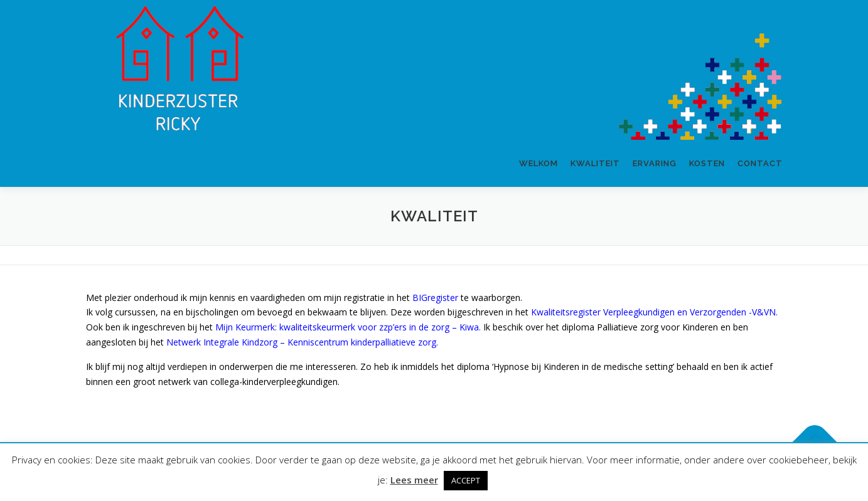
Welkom (538, 163)
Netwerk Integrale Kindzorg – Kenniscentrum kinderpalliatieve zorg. (302, 342)
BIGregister (435, 298)
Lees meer (414, 480)
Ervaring (655, 163)
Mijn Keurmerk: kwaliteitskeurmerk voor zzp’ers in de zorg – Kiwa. (348, 327)
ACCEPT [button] (466, 480)
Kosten (707, 163)
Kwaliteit (595, 163)
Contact (760, 163)
